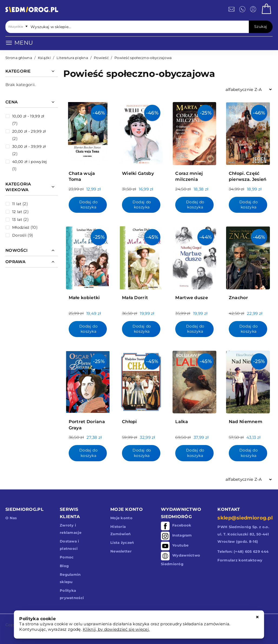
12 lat (17, 212)
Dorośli (19, 235)
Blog (64, 566)
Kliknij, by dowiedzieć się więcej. (116, 629)
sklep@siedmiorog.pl (245, 518)
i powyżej (29, 162)
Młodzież (21, 227)
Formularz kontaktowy (240, 560)
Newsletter (121, 551)
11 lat (17, 204)
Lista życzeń (122, 542)
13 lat (17, 220)
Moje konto (121, 518)
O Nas (11, 518)
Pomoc (67, 557)
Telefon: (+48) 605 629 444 (243, 551)
